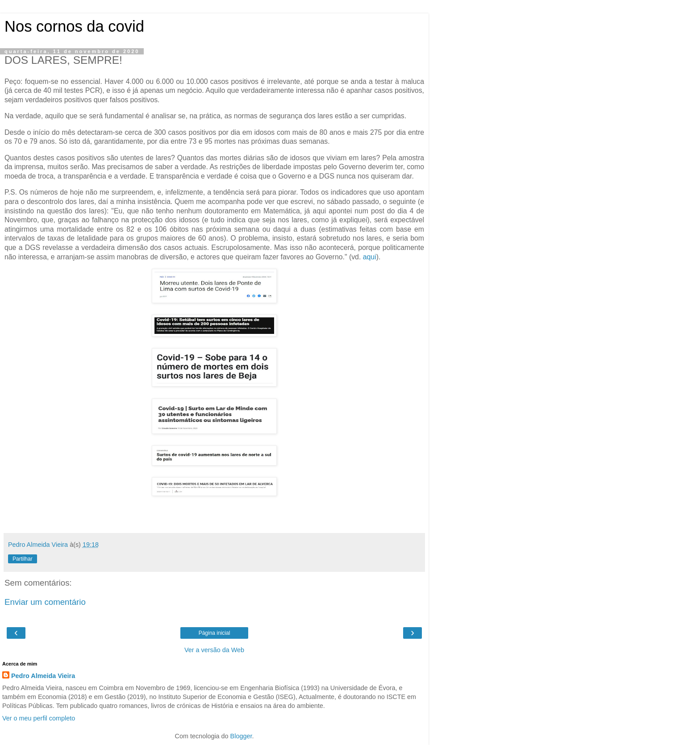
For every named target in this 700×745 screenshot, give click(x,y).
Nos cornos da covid (74, 26)
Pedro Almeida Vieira (43, 676)
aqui (370, 257)
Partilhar (23, 559)
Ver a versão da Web (214, 650)
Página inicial (215, 633)
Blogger (241, 736)
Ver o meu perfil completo (39, 718)
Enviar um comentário (45, 602)
